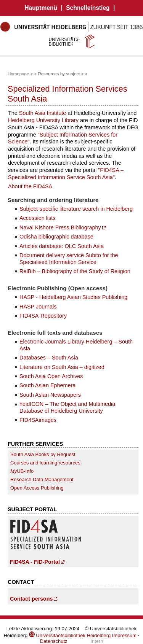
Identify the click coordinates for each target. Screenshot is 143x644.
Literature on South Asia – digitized (62, 367)
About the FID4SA (30, 186)
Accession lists (37, 218)
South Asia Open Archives (51, 376)
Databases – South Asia (49, 358)
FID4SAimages (38, 420)
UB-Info (22, 471)
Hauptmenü (41, 8)
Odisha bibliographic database (56, 237)
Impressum (124, 635)
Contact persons (31, 599)
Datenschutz (54, 641)
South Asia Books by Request (43, 454)
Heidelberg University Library (43, 120)
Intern (97, 641)
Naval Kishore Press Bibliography (60, 227)
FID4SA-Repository (43, 316)
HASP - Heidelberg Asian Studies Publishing (73, 297)
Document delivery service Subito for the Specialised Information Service (69, 258)
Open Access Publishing (37, 488)
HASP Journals (38, 307)
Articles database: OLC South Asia (62, 246)
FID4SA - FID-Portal (35, 562)
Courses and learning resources (45, 463)
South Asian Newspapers (50, 395)
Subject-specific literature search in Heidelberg (76, 209)
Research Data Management (42, 479)
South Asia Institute (43, 113)
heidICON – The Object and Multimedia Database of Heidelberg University (67, 407)
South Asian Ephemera (47, 385)
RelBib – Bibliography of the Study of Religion (75, 271)
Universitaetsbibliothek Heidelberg (70, 635)
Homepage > (20, 74)
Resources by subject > (61, 74)
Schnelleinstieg (88, 8)
